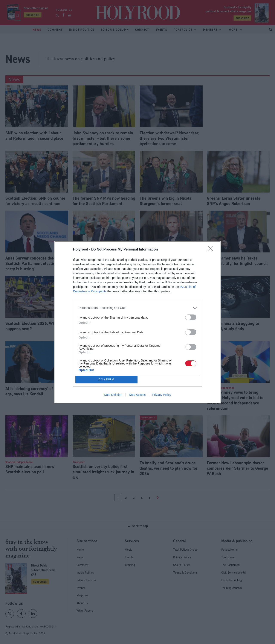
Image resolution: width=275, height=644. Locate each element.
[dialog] (137, 322)
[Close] (212, 250)
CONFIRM (106, 379)
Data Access (137, 395)
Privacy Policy (162, 395)
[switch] (191, 317)
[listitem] (137, 308)
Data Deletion (113, 395)
